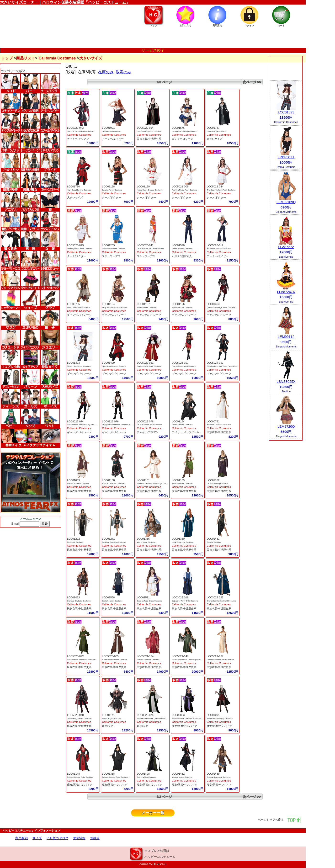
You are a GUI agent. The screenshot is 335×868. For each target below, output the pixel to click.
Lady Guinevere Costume (183, 542)
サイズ (37, 838)
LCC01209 (108, 245)
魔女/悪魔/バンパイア (184, 726)
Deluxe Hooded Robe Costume (80, 777)
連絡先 (95, 838)
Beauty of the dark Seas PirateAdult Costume (226, 366)
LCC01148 (74, 774)
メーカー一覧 (153, 813)
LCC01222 (74, 539)
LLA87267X (286, 292)
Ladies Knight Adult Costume (79, 718)
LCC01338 (108, 774)
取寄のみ (123, 72)
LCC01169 (143, 186)
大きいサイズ (215, 139)
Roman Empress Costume (78, 483)
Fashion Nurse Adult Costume (185, 190)
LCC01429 (108, 363)
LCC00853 (178, 715)
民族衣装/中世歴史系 (149, 139)
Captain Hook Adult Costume (149, 366)
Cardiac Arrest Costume (112, 190)
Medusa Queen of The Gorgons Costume (189, 660)
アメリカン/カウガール (185, 432)
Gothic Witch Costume (146, 777)
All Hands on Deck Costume (219, 249)
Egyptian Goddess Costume (114, 542)
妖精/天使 (108, 726)
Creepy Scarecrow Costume (219, 777)
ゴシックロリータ (182, 139)
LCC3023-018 (180, 597)
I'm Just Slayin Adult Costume (149, 425)
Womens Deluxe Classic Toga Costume (154, 483)
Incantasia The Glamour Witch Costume (189, 718)
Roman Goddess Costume (148, 660)
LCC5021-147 (180, 656)
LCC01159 (178, 480)
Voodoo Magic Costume (182, 777)
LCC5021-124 (145, 656)
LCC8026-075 (145, 715)
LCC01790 (74, 186)
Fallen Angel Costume (111, 718)
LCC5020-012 (215, 245)
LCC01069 (74, 480)
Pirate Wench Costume (147, 307)
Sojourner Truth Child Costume (185, 601)
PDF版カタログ (57, 838)
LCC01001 (108, 128)
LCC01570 (178, 245)
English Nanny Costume (112, 601)
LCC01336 (143, 539)
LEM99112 (286, 337)
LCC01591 (143, 597)
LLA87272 (286, 247)
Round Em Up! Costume (182, 425)
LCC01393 (74, 363)
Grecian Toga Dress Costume (149, 601)
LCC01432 (178, 774)
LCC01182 (213, 480)
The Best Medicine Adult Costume (221, 190)
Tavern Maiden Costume (182, 483)
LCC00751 (213, 421)
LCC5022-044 (215, 186)
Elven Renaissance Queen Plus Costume (154, 718)
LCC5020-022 (75, 656)
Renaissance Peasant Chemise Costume (85, 660)
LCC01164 (108, 304)
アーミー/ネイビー (113, 139)
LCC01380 (178, 539)
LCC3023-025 (215, 597)
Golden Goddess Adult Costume (220, 660)
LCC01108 (108, 480)
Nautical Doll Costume (111, 131)
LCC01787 (213, 128)
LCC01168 (108, 186)
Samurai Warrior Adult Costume (80, 131)
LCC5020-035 (110, 656)
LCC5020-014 (145, 128)
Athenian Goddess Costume (219, 425)
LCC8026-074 (75, 421)
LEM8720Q (286, 426)
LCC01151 (143, 480)
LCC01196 (178, 304)
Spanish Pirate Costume (182, 307)
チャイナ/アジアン (78, 139)
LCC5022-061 (145, 363)
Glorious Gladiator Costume (79, 601)
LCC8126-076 (110, 421)
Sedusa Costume (214, 542)
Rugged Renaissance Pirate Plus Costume (120, 425)
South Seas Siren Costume (79, 307)
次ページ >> (252, 82)
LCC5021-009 (180, 186)
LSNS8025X (286, 382)
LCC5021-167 (215, 656)
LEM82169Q (286, 202)
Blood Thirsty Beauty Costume (220, 718)
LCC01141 (108, 715)
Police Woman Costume (182, 249)
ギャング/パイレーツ (79, 315)
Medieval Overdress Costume (114, 660)
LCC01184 (178, 421)
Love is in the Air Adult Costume (150, 249)
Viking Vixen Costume (146, 542)
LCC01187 (143, 304)
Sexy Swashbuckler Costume (114, 307)
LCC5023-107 (180, 363)
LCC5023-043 (75, 245)
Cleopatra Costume (75, 542)
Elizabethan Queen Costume (149, 131)
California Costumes (57, 58)
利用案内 (21, 838)
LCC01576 (178, 128)
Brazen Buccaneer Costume (79, 366)
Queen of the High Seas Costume (221, 307)
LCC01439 (213, 774)
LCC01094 (213, 715)
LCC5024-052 (215, 363)
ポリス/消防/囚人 (182, 256)
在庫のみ (106, 72)
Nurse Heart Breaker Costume (150, 190)
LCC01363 (213, 304)
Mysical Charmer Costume (113, 483)
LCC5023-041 (145, 245)
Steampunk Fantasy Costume (184, 131)
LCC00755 (74, 304)
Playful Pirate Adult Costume (184, 366)
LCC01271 (108, 539)
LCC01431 (213, 539)
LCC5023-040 (75, 715)
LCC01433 (74, 597)
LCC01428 (143, 774)
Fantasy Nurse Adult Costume (80, 249)
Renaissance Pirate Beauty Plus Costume (85, 425)
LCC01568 (108, 597)
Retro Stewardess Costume (114, 249)
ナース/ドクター (112, 197)
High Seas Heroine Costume (79, 190)
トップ (7, 58)
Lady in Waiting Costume (217, 483)
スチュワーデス (111, 256)
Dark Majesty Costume (216, 131)
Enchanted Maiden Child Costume (221, 601)
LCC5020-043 (75, 128)
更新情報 (79, 838)
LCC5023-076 (145, 421)
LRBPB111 (286, 157)
